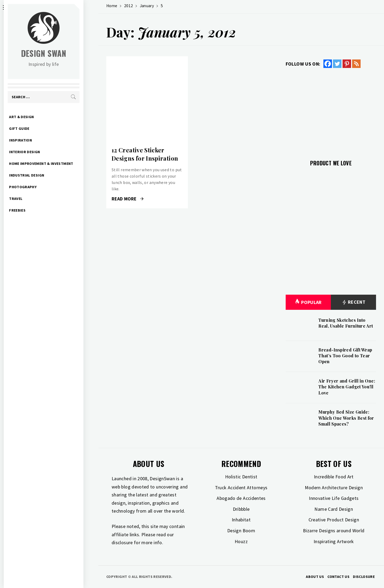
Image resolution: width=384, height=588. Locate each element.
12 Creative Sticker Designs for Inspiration (145, 154)
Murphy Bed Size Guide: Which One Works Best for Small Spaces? (346, 418)
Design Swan (59, 53)
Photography (38, 187)
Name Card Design (334, 509)
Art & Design (36, 117)
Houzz (241, 541)
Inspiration (35, 140)
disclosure (122, 542)
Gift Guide (34, 128)
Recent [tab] (354, 302)
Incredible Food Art (334, 477)
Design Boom (241, 531)
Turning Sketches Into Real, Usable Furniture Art (346, 323)
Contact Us (338, 577)
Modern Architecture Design (334, 488)
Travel (31, 199)
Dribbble (241, 509)
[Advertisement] (331, 111)
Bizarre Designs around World (334, 531)
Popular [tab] (308, 302)
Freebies (32, 210)
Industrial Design (41, 175)
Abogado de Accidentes (241, 498)
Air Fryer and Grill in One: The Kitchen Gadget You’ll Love (347, 387)
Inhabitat (241, 520)
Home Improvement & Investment (56, 164)
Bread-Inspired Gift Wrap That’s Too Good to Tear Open (345, 356)
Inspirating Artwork (334, 541)
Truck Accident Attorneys (241, 488)
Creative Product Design (334, 520)
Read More (128, 199)
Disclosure (364, 577)
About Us (315, 577)
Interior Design (39, 152)
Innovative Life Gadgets (334, 498)
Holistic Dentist (241, 477)
